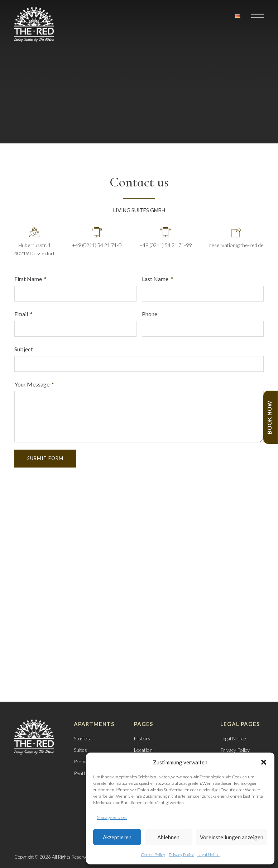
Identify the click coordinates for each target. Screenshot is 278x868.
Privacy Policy (181, 855)
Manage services (112, 817)
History (142, 738)
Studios (82, 738)
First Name (28, 279)
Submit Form (45, 458)
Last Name (155, 279)
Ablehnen (168, 837)
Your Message (32, 384)
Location (143, 750)
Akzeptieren (117, 837)
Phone (150, 314)
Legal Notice (208, 855)
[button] (264, 762)
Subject (24, 349)
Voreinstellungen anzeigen (232, 837)
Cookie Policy (153, 855)
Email (21, 314)
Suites (80, 750)
